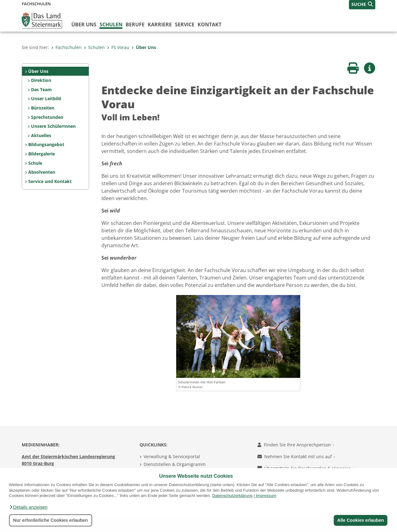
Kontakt (210, 25)
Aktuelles (41, 135)
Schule (35, 163)
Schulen (111, 25)
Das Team (41, 89)
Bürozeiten (43, 108)
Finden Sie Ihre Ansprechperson (296, 445)
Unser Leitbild (46, 98)
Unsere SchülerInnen (53, 126)
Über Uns (144, 47)
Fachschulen (66, 47)
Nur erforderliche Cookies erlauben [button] (50, 520)
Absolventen (42, 172)
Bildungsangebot (46, 144)
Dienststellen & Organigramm (175, 464)
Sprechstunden (47, 117)
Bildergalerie (42, 154)
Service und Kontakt (50, 181)
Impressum (266, 496)
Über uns (84, 25)
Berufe (135, 25)
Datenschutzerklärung (232, 496)
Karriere (160, 25)
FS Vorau (118, 47)
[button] (28, 507)
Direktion (41, 80)
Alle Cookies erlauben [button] (360, 520)
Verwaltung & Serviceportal (172, 456)
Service (185, 25)
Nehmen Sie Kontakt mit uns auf (296, 456)
